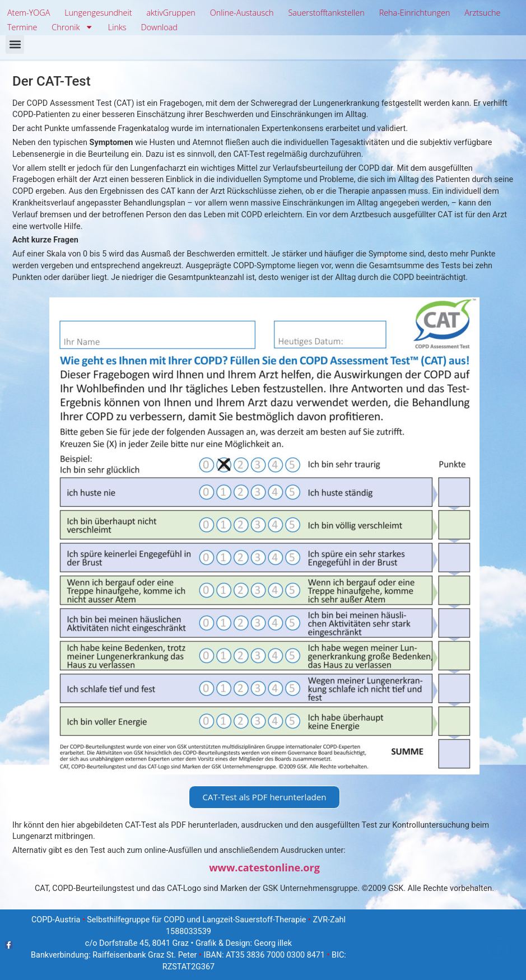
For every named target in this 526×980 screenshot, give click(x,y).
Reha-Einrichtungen (415, 13)
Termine (22, 27)
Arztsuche (482, 13)
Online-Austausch (242, 13)
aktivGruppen (171, 13)
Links (117, 27)
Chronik (73, 27)
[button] (15, 45)
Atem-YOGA (29, 13)
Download (159, 27)
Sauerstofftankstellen (326, 13)
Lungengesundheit (98, 13)
